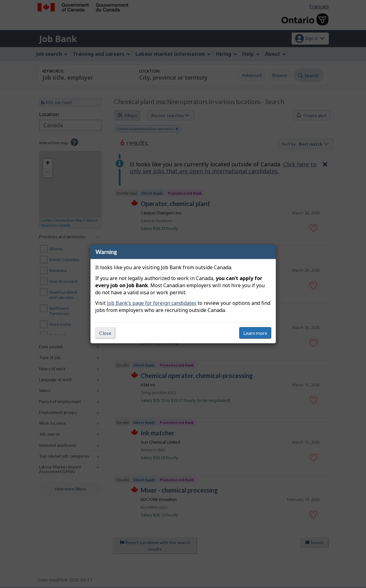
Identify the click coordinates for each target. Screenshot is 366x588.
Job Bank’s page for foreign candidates (152, 303)
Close (105, 333)
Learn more (255, 333)
